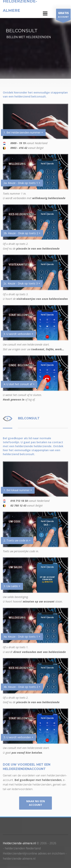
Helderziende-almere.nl (19, 843)
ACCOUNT (63, 15)
